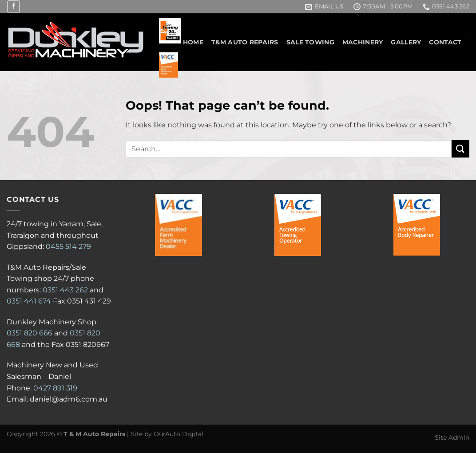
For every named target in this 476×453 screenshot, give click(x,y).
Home (193, 42)
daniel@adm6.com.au (69, 399)
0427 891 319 (55, 388)
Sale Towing (310, 42)
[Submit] (460, 149)
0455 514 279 (68, 246)
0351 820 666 (30, 333)
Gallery (406, 42)
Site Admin (452, 437)
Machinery (363, 42)
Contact (445, 42)
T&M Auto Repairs (245, 42)
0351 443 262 (65, 290)
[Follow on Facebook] (14, 6)
